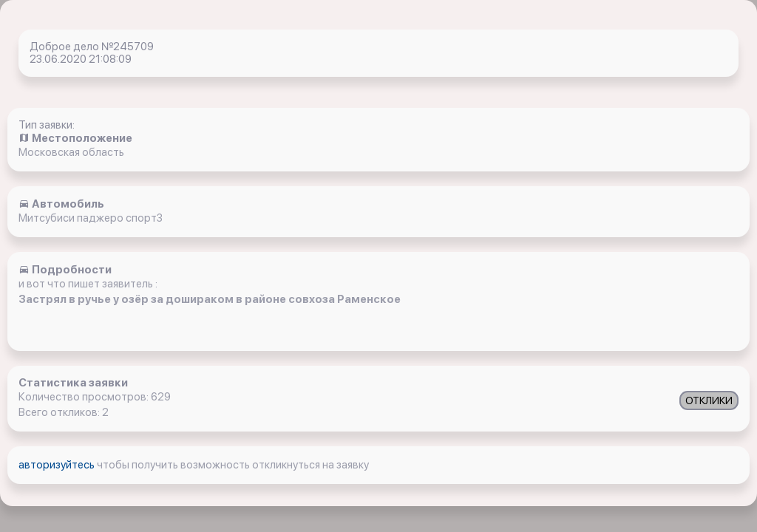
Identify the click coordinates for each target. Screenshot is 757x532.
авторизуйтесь (58, 465)
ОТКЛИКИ (709, 400)
